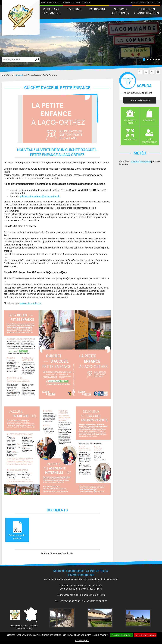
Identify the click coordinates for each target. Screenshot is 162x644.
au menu (76, 2)
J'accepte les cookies (122, 635)
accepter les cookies (141, 161)
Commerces (149, 120)
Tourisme (74, 9)
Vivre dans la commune (51, 11)
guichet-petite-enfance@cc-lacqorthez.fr (40, 196)
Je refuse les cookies (145, 635)
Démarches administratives (146, 11)
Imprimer (159, 72)
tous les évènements (140, 100)
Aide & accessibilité (139, 2)
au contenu (51, 2)
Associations (130, 139)
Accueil (19, 75)
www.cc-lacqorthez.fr (30, 303)
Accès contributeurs (149, 141)
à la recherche (64, 2)
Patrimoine (97, 9)
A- (140, 72)
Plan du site (155, 2)
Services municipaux (121, 11)
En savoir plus (82, 640)
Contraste (86, 2)
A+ (152, 72)
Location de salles (130, 122)
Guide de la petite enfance (17, 530)
